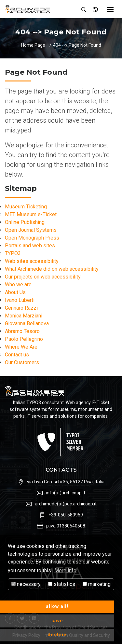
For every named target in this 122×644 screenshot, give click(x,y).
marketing (97, 584)
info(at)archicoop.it (66, 493)
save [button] (57, 621)
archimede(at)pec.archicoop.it (66, 504)
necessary (26, 584)
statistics (62, 584)
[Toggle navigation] (110, 10)
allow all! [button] (57, 607)
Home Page (33, 45)
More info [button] (65, 570)
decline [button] (57, 635)
